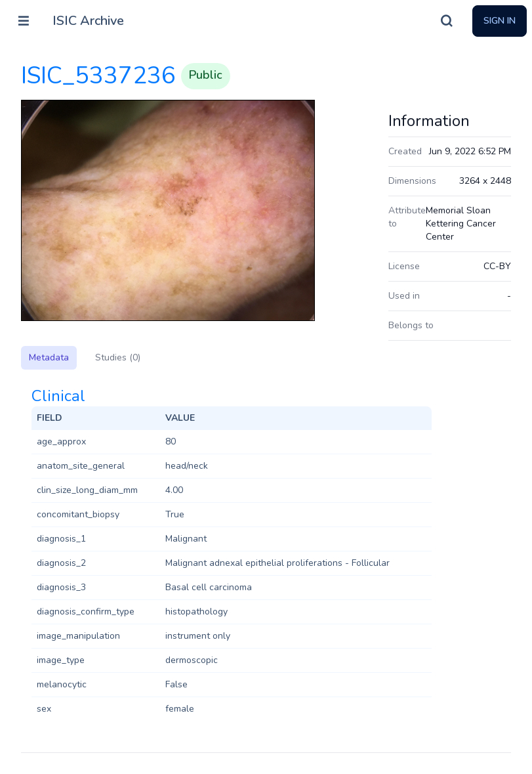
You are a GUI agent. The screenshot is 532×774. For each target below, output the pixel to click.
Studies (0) (118, 357)
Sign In (500, 21)
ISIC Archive (88, 21)
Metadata (49, 357)
